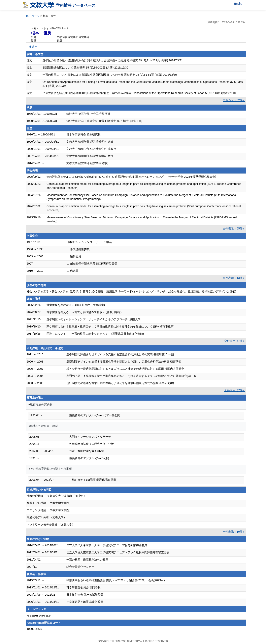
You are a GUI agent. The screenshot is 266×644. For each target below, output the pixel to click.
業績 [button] (32, 47)
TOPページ (33, 16)
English (239, 4)
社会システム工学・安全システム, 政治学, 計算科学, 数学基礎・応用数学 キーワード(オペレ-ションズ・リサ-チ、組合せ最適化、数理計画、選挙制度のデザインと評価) (131, 291)
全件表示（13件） (234, 278)
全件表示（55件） (234, 228)
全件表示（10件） (234, 532)
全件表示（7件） (235, 341)
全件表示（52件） (234, 100)
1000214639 (34, 629)
